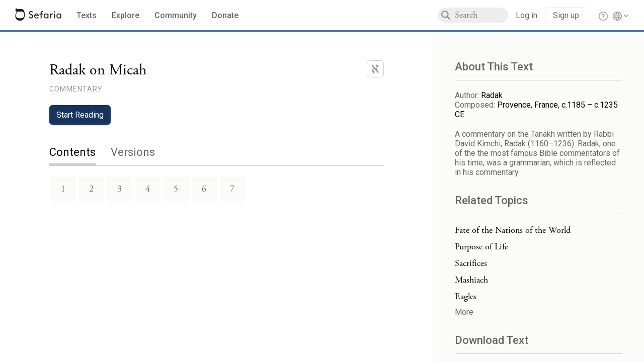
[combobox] (481, 15)
